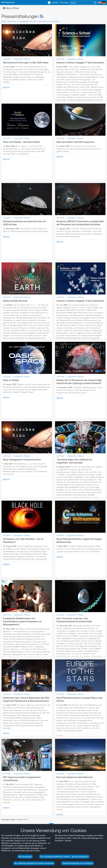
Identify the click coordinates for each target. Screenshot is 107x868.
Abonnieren (64, 3)
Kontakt (55, 3)
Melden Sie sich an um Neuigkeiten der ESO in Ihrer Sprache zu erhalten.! (30, 21)
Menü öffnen (11, 8)
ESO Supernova (8, 2)
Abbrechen (28, 855)
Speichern (11, 855)
